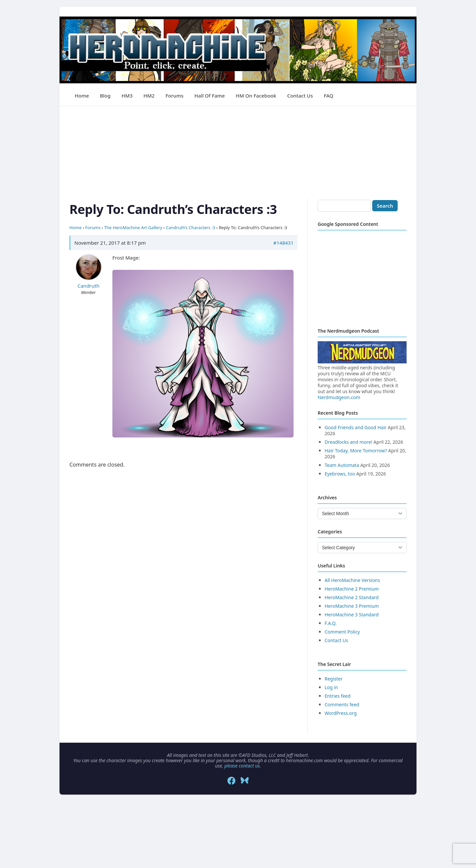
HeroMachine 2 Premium (352, 589)
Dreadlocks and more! (348, 442)
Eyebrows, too (340, 474)
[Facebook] (231, 781)
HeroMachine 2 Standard (352, 597)
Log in (331, 687)
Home (82, 96)
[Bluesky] (245, 781)
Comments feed (342, 704)
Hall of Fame (210, 96)
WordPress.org (341, 713)
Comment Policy (342, 632)
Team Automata (342, 465)
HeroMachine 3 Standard (352, 615)
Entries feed (337, 696)
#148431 (283, 243)
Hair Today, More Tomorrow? (356, 451)
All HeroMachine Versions (352, 580)
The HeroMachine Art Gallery (133, 227)
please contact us (242, 766)
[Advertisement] (238, 152)
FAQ (328, 96)
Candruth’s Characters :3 (191, 227)
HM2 (149, 96)
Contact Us (300, 96)
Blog (105, 96)
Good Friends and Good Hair (356, 427)
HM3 (127, 96)
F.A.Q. (331, 623)
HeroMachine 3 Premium (352, 606)
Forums (175, 96)
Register (334, 679)
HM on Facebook (256, 96)
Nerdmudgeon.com (339, 397)
